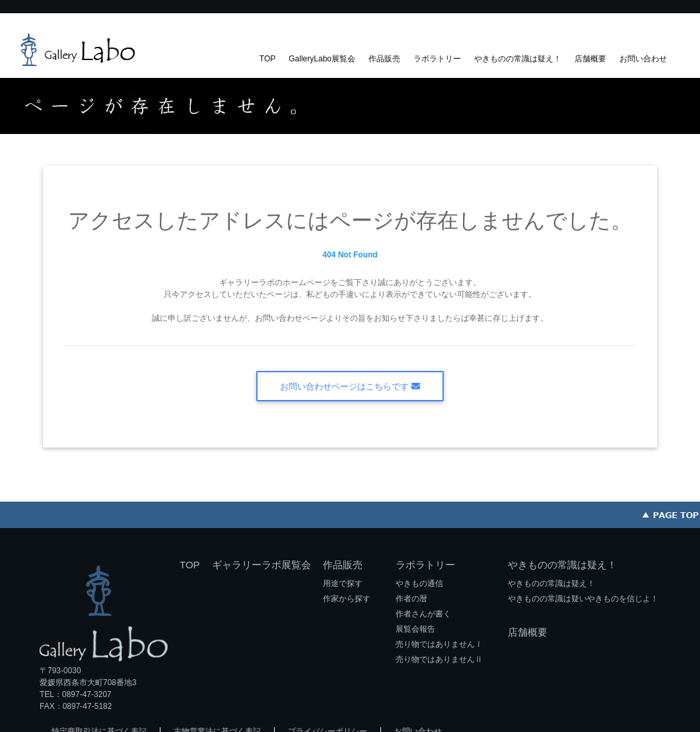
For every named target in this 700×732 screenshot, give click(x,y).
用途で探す (343, 583)
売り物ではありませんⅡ (439, 659)
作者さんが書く (423, 614)
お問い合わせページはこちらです (350, 386)
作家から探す (347, 599)
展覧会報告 (415, 629)
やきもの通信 (419, 583)
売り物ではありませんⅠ (439, 644)
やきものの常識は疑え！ (518, 59)
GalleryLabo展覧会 (322, 59)
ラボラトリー (437, 59)
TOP (267, 59)
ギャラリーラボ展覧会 (262, 565)
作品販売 (384, 59)
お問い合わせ (643, 59)
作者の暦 (411, 599)
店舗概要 (590, 59)
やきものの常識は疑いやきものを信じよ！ (583, 599)
